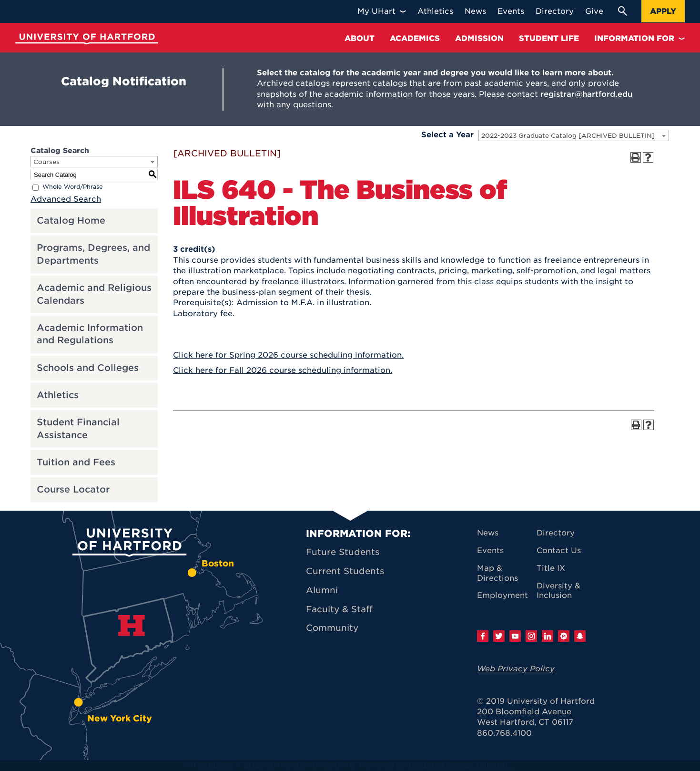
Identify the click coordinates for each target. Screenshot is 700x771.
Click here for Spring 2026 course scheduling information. (288, 355)
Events (490, 550)
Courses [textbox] (46, 162)
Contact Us (559, 550)
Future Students (343, 552)
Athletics (58, 395)
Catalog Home (71, 221)
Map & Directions (497, 573)
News (488, 533)
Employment (502, 595)
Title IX (551, 568)
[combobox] (574, 135)
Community (332, 628)
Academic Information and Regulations (90, 334)
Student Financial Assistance (78, 429)
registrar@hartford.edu (586, 94)
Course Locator (73, 489)
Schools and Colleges (88, 368)
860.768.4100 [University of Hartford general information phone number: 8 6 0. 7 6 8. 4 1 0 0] (504, 733)
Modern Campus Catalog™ (461, 765)
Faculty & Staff (339, 609)
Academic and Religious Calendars (94, 294)
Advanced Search (66, 199)
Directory (556, 533)
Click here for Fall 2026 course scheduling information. (283, 370)
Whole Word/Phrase (73, 187)
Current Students (345, 571)
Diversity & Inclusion (558, 591)
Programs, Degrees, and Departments (93, 254)
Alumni (322, 590)
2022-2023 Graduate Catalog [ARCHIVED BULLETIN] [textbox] (568, 136)
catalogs (215, 765)
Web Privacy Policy (516, 669)
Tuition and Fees (76, 462)
